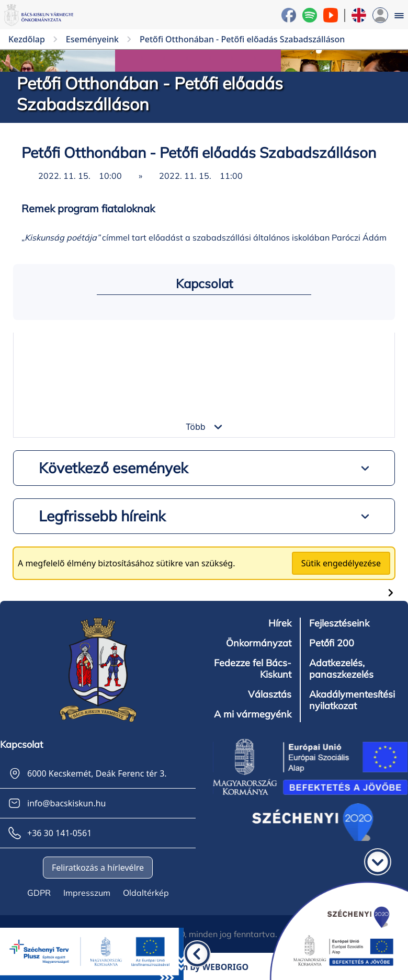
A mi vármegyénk (253, 714)
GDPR (39, 893)
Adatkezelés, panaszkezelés (341, 669)
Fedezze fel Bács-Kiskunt (253, 669)
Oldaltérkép (146, 893)
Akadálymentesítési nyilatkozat (352, 700)
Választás (270, 694)
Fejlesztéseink (339, 623)
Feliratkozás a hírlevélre (98, 868)
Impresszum (87, 893)
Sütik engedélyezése (341, 563)
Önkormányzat (259, 643)
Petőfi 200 (332, 643)
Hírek (280, 623)
